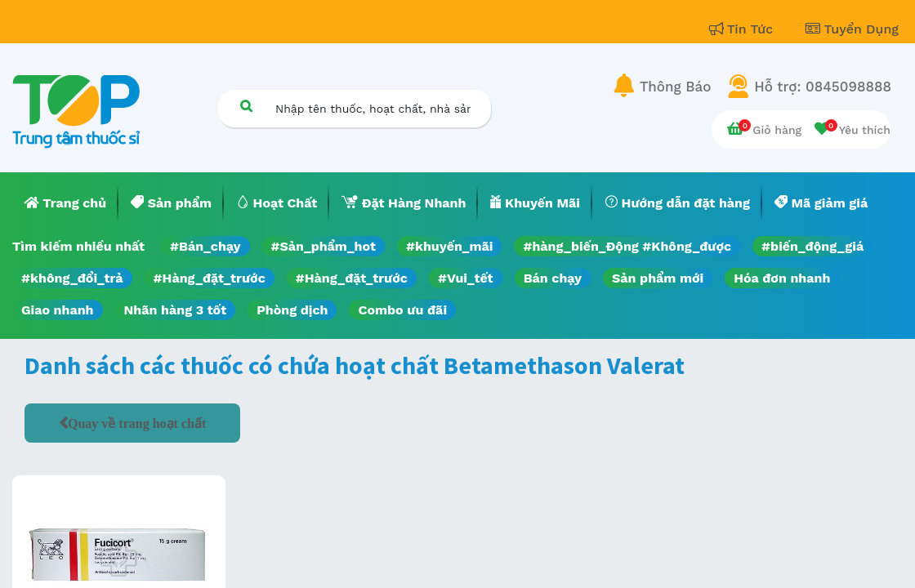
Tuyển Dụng (852, 29)
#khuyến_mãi (449, 246)
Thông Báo (675, 87)
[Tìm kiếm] (246, 106)
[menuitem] (65, 203)
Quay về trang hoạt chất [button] (137, 423)
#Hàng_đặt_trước (210, 278)
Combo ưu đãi (402, 310)
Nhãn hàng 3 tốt (176, 310)
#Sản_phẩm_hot (324, 246)
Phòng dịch (292, 310)
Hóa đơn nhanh (782, 278)
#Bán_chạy (205, 246)
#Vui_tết (466, 278)
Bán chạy (553, 278)
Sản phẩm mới (658, 278)
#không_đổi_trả (72, 278)
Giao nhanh (58, 310)
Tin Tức (743, 29)
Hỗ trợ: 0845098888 (823, 87)
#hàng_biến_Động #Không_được (627, 246)
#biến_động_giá (812, 246)
